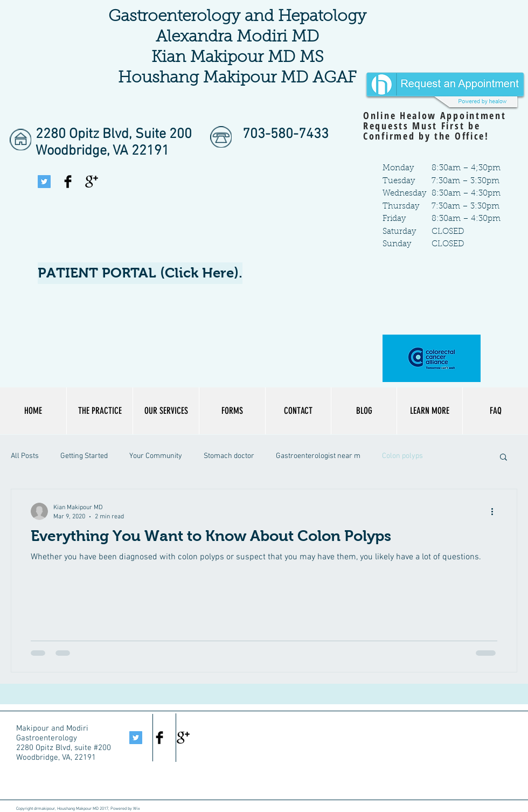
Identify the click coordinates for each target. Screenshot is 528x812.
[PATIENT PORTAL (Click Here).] (140, 273)
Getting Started (84, 456)
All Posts (25, 456)
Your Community (156, 456)
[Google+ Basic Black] (92, 182)
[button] (429, 411)
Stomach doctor (229, 456)
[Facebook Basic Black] (68, 182)
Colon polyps (402, 456)
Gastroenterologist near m (318, 456)
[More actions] (496, 511)
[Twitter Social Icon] (44, 182)
